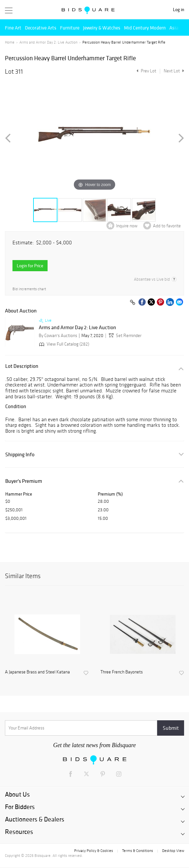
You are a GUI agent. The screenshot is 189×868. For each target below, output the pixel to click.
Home (10, 42)
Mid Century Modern (145, 28)
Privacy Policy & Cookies (94, 851)
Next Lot (174, 71)
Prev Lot (146, 71)
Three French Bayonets (122, 672)
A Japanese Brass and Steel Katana (37, 672)
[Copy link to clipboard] (133, 303)
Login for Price (30, 266)
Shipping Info (20, 454)
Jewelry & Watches (102, 28)
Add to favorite (167, 226)
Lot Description (22, 366)
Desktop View (173, 851)
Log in (178, 10)
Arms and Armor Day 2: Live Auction (48, 42)
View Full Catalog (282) (63, 344)
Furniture (70, 28)
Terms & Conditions (137, 851)
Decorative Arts (41, 28)
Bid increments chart (29, 289)
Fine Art (13, 28)
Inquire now (127, 226)
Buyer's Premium (24, 481)
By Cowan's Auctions (58, 336)
